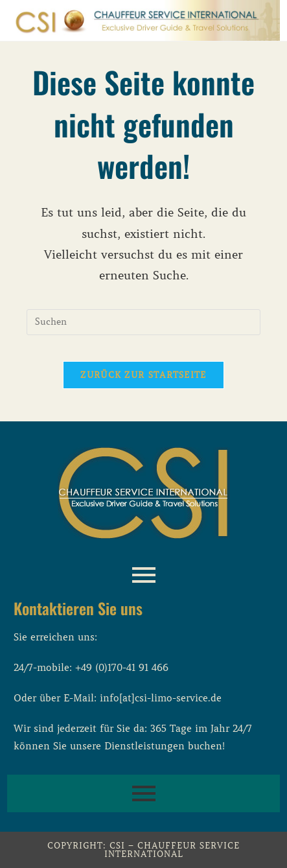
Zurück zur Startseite (143, 375)
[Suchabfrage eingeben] (143, 322)
